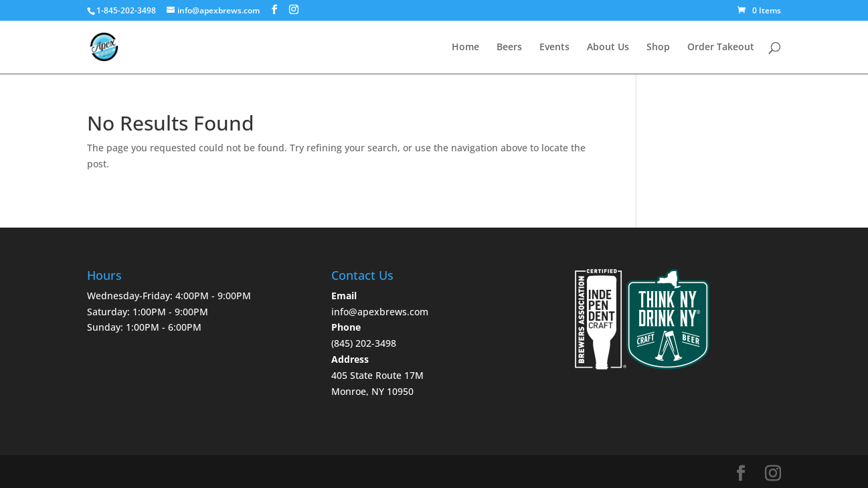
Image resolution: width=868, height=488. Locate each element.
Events (554, 48)
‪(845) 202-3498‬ (364, 343)
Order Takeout (721, 48)
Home (465, 48)
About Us (608, 48)
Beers (509, 48)
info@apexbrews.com (380, 312)
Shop (658, 48)
